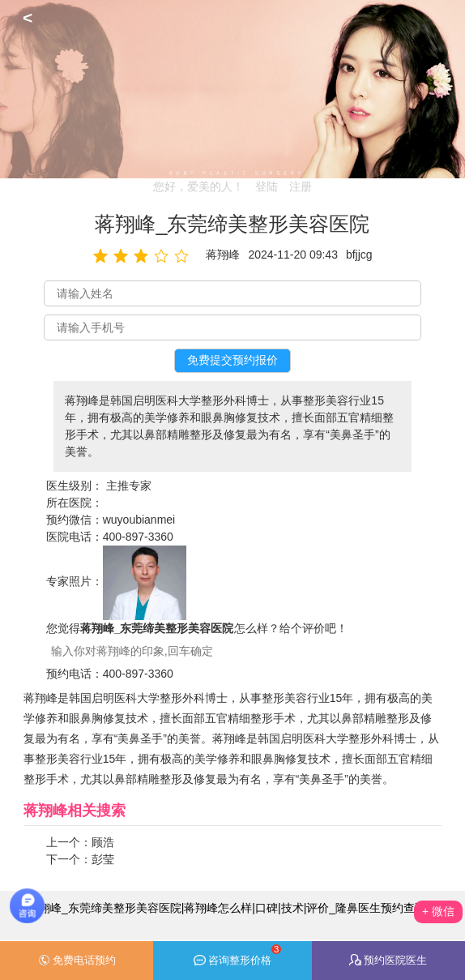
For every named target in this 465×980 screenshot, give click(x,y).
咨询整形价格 (238, 956)
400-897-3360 (138, 537)
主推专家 (129, 486)
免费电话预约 (77, 961)
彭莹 (103, 859)
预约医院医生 (388, 960)
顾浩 (103, 842)
